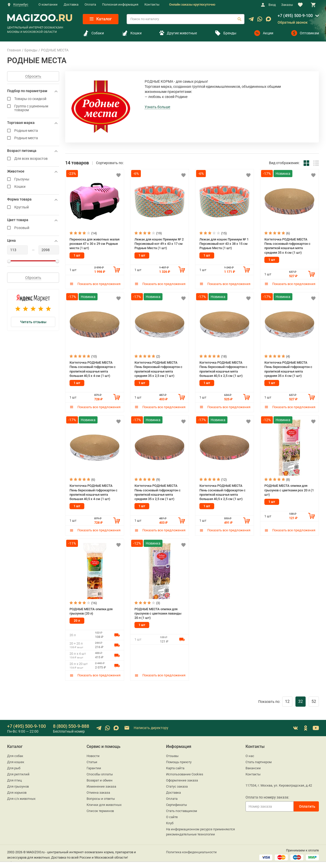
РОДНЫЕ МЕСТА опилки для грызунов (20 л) (91, 609)
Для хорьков (17, 791)
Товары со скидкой (33, 99)
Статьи (92, 760)
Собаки (93, 33)
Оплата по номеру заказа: (267, 795)
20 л (77, 619)
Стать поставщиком (182, 809)
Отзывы (172, 754)
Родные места (33, 131)
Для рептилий (18, 772)
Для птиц (15, 779)
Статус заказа (177, 785)
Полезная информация (120, 4)
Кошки (132, 33)
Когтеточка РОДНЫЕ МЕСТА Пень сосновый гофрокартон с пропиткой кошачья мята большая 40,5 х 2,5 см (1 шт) (222, 491)
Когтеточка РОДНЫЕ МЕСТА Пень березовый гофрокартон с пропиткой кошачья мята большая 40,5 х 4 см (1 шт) (93, 491)
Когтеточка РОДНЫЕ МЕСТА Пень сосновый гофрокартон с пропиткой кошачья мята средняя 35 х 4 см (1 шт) (287, 245)
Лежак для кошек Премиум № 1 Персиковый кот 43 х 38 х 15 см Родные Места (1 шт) (224, 243)
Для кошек (16, 760)
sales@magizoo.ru (21, 861)
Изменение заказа (101, 785)
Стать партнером (259, 760)
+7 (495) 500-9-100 (295, 16)
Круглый (33, 207)
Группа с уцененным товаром (33, 108)
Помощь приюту (179, 760)
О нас (250, 754)
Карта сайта (175, 766)
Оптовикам (305, 33)
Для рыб (14, 766)
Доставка (71, 4)
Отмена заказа (98, 791)
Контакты (152, 4)
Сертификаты (176, 803)
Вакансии (253, 766)
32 (301, 700)
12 (287, 700)
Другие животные (178, 33)
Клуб (170, 821)
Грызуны (33, 179)
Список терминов (100, 809)
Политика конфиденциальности (191, 850)
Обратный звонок (293, 22)
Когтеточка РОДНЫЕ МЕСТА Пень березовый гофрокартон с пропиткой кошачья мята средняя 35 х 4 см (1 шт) (288, 368)
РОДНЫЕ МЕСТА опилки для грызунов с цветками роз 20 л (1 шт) (289, 489)
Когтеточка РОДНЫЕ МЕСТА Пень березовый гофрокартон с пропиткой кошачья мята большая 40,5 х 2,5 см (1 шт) (223, 368)
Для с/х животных (21, 797)
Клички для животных (104, 803)
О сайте (172, 815)
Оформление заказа (182, 779)
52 (314, 700)
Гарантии (94, 766)
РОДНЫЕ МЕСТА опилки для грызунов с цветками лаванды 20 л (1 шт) (158, 611)
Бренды (226, 33)
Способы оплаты (100, 772)
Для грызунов (18, 785)
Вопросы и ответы (101, 797)
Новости (93, 754)
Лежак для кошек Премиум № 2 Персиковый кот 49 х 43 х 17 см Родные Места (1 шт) (159, 243)
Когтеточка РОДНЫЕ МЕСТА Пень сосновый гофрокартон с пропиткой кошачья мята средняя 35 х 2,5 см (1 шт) (158, 491)
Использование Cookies (185, 772)
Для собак (15, 754)
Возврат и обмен (100, 779)
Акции (264, 33)
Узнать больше (157, 107)
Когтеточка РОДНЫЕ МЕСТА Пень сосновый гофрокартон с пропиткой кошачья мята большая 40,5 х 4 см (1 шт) (93, 368)
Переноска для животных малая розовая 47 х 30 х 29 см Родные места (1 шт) (94, 243)
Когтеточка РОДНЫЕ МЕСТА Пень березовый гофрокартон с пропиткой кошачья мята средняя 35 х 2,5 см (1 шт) (158, 368)
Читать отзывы (33, 322)
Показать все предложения (95, 283)
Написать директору (146, 726)
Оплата (90, 4)
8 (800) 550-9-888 (71, 724)
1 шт (77, 255)
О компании (48, 4)
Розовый (33, 228)
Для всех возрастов (33, 159)
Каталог (101, 19)
